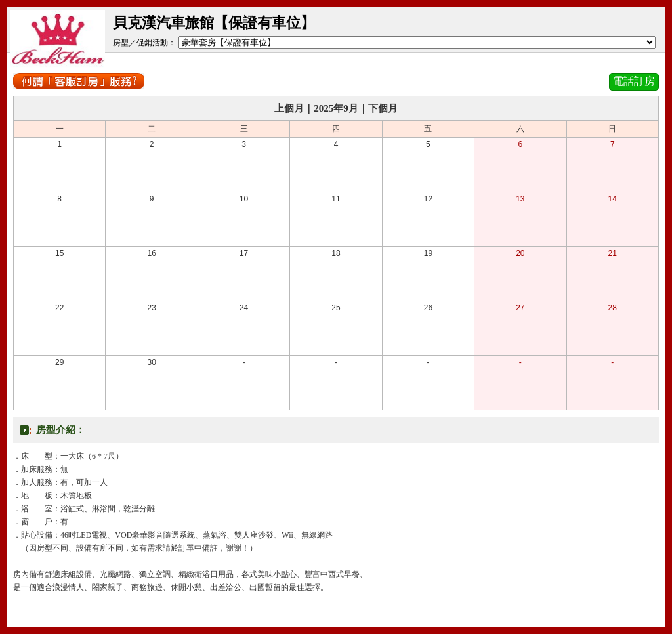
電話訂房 (634, 81)
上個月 (289, 108)
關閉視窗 (336, 613)
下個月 (383, 108)
